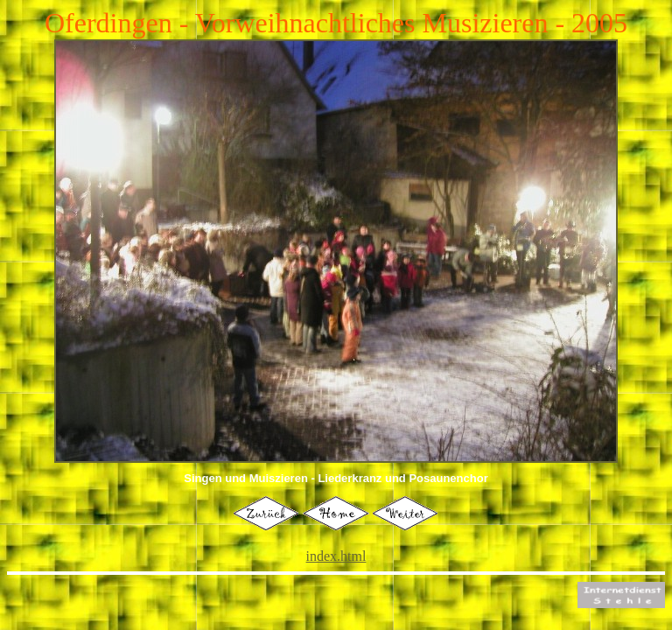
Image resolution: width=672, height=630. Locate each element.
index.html (336, 556)
